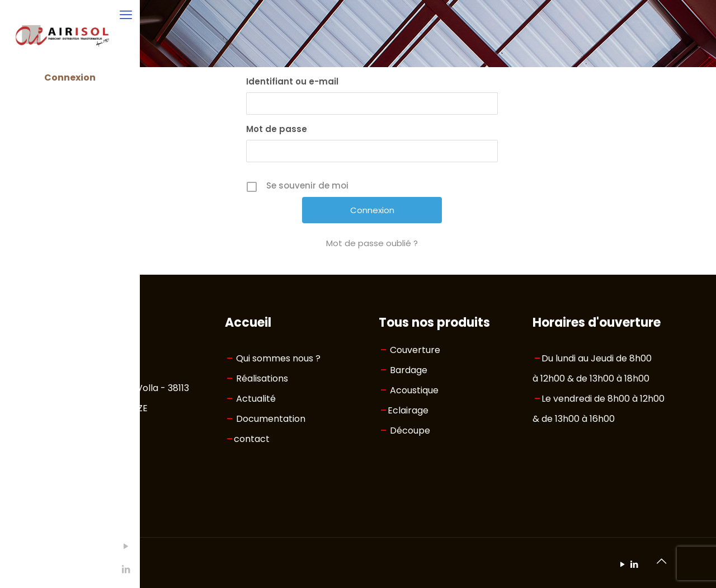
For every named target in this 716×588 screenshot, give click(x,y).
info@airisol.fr (101, 465)
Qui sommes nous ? (278, 358)
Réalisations (262, 378)
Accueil (248, 323)
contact (252, 439)
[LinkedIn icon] (14, 569)
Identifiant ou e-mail (292, 81)
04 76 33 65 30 (103, 445)
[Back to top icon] (661, 561)
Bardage (409, 370)
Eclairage (408, 410)
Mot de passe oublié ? (372, 243)
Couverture (415, 350)
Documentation (271, 419)
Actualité (256, 399)
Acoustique (414, 390)
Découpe (410, 431)
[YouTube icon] (14, 546)
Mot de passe (277, 129)
